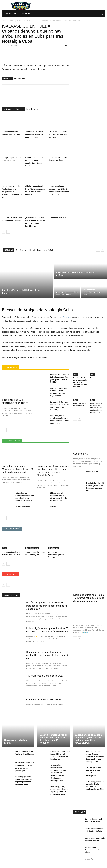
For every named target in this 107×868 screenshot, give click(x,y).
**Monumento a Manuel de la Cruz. (45, 676)
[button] (102, 14)
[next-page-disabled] (8, 585)
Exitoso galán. (96, 378)
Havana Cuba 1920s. (23, 507)
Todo (11, 21)
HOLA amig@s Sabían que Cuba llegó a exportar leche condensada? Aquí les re (95, 787)
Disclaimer (25, 14)
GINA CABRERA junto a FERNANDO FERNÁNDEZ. (15, 402)
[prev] (98, 250)
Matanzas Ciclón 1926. (58, 218)
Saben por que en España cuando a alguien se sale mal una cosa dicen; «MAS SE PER (88, 739)
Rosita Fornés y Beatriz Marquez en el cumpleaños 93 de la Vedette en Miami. (18, 469)
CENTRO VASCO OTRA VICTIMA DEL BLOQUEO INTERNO (59, 134)
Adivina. (53, 507)
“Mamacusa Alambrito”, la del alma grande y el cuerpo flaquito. (35, 134)
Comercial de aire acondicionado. (44, 699)
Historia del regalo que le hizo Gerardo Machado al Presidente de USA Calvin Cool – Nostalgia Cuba (95, 756)
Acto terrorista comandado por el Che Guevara (57, 555)
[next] (102, 250)
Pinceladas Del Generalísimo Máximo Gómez (93, 850)
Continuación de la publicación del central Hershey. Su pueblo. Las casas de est (48, 655)
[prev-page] (4, 232)
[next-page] (8, 232)
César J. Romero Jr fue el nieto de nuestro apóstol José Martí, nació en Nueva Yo (53, 739)
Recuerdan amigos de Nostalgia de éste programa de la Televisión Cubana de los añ (12, 192)
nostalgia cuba (20, 78)
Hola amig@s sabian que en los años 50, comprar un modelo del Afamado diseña (48, 630)
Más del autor (32, 109)
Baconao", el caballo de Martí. (17, 741)
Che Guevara (53, 548)
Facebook (67, 317)
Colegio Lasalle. (92, 471)
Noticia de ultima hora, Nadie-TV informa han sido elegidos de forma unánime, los (89, 598)
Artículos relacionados (13, 109)
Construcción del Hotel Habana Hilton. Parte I (35, 250)
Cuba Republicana (32, 548)
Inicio (4, 21)
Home (8, 14)
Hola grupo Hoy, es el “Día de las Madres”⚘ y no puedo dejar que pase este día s (97, 408)
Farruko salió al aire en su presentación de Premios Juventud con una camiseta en (81, 382)
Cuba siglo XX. (81, 454)
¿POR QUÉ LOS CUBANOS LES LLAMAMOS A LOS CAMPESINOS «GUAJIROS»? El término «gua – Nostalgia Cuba (58, 773)
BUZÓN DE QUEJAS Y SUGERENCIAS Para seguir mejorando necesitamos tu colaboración (47, 606)
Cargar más (89, 859)
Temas (16, 14)
